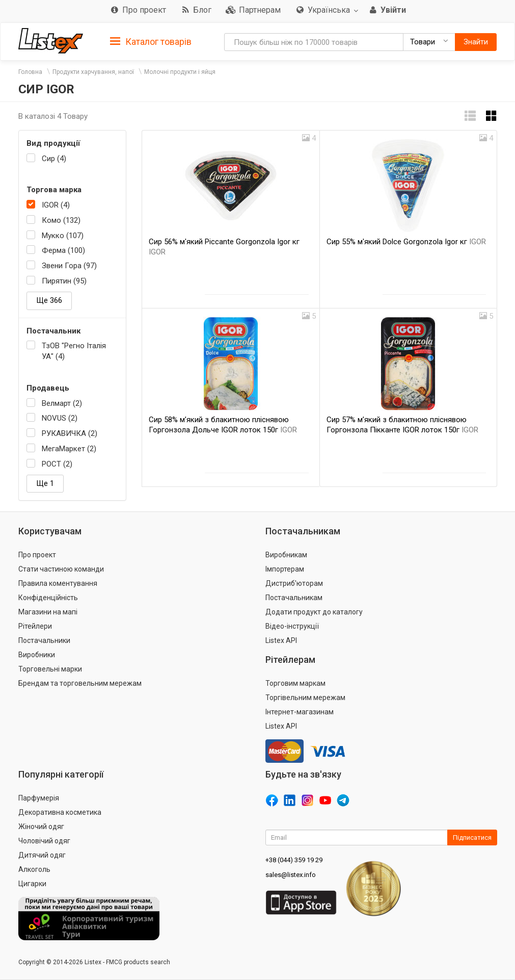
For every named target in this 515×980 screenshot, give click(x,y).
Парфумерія (39, 798)
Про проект (37, 555)
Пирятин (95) (64, 281)
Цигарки (32, 884)
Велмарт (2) (62, 403)
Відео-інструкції (292, 626)
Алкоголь (34, 869)
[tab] (151, 41)
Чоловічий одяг (44, 841)
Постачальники (44, 640)
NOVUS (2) (60, 418)
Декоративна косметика (60, 812)
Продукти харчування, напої (93, 72)
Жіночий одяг (41, 827)
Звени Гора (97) (69, 266)
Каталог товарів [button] (151, 42)
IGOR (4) (56, 205)
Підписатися (472, 837)
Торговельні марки (50, 669)
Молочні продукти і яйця (180, 72)
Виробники (37, 655)
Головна (30, 72)
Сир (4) (54, 159)
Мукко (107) (63, 236)
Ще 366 (49, 300)
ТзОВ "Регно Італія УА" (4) (74, 351)
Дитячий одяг (42, 855)
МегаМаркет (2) (69, 449)
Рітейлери (35, 626)
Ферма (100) (63, 250)
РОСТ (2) (57, 464)
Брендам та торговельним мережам (80, 683)
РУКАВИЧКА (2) (70, 433)
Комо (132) (61, 220)
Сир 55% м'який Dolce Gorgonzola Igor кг (406, 242)
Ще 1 (45, 483)
